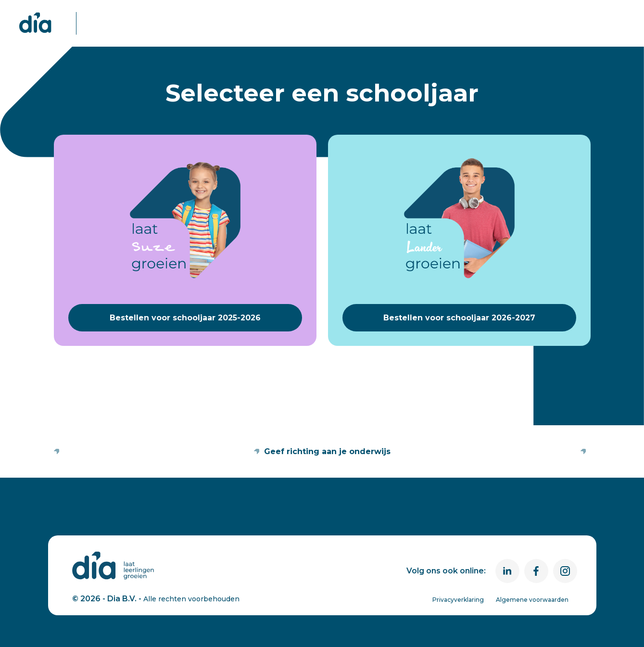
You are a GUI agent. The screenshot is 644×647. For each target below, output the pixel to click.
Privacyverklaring (458, 600)
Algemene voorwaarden (532, 600)
